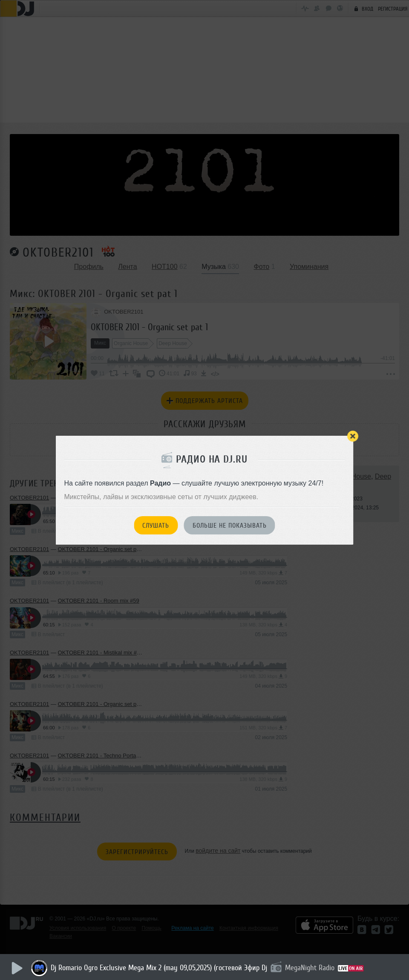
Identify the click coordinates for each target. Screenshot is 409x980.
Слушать (156, 526)
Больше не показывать (230, 526)
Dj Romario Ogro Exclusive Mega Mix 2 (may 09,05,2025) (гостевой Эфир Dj (160, 968)
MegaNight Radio (311, 968)
